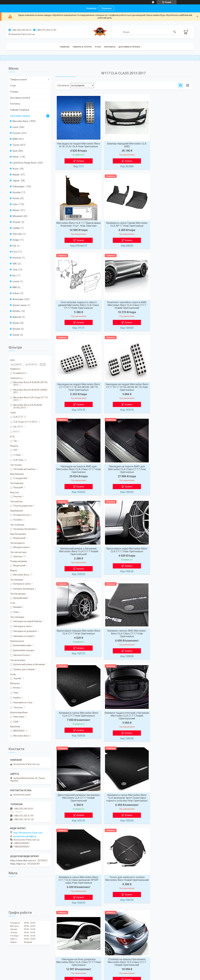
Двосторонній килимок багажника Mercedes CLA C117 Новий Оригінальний (123, 559)
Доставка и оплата (129, 47)
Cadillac (16, 228)
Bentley (16, 311)
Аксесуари (18, 299)
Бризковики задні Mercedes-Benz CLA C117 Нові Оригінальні (170, 393)
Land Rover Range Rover (25, 163)
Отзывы (14, 92)
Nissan (16, 210)
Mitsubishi (17, 216)
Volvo (15, 204)
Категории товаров (20, 116)
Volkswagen (19, 186)
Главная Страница (20, 110)
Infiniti (16, 157)
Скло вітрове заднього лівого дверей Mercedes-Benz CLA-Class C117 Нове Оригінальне (123, 229)
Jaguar (16, 181)
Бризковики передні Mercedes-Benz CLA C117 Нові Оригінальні (77, 475)
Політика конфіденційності (124, 977)
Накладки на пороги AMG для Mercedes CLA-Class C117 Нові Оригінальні (77, 394)
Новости (13, 959)
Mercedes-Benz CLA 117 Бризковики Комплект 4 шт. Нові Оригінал (170, 146)
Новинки (106, 8)
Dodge (16, 240)
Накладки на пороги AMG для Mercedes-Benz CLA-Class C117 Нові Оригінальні (170, 312)
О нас (98, 47)
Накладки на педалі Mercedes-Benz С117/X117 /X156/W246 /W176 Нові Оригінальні (77, 312)
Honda (16, 198)
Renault (16, 329)
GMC (15, 264)
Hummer (17, 258)
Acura (16, 169)
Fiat (14, 246)
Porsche (17, 133)
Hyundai (16, 192)
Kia (14, 275)
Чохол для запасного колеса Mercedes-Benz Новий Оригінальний (123, 642)
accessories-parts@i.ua (25, 836)
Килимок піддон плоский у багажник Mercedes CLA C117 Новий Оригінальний (77, 559)
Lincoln (16, 281)
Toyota (16, 145)
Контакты (110, 47)
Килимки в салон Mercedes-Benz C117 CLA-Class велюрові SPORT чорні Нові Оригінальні (77, 642)
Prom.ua (115, 971)
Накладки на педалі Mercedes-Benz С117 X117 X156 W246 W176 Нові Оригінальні (123, 312)
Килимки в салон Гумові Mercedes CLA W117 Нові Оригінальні (77, 228)
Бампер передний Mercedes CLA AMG (123, 145)
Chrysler (17, 222)
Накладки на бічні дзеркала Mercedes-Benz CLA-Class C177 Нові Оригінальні (170, 642)
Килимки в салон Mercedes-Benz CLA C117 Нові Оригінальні (170, 475)
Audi (15, 151)
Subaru (16, 293)
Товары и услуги (82, 47)
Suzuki (16, 335)
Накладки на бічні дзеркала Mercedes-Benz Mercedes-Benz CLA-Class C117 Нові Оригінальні (123, 725)
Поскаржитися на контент (100, 977)
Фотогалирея (108, 959)
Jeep (15, 270)
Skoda (16, 323)
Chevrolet (17, 234)
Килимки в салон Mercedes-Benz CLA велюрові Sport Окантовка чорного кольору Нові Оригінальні (170, 559)
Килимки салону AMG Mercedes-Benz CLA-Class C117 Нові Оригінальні (123, 477)
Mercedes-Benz (20, 121)
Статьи (59, 959)
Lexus (15, 127)
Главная (65, 47)
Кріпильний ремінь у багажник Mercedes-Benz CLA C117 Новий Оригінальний (123, 394)
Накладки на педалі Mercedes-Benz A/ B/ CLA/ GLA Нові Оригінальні (77, 146)
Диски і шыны (20, 305)
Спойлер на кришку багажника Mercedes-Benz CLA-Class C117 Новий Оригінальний (77, 725)
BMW (15, 139)
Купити (79, 164)
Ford (15, 252)
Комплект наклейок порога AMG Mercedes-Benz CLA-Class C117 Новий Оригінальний (170, 229)
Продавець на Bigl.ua (100, 974)
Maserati (17, 317)
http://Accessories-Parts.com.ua (29, 833)
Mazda (16, 175)
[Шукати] (175, 32)
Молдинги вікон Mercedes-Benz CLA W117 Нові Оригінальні (169, 723)
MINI (15, 287)
